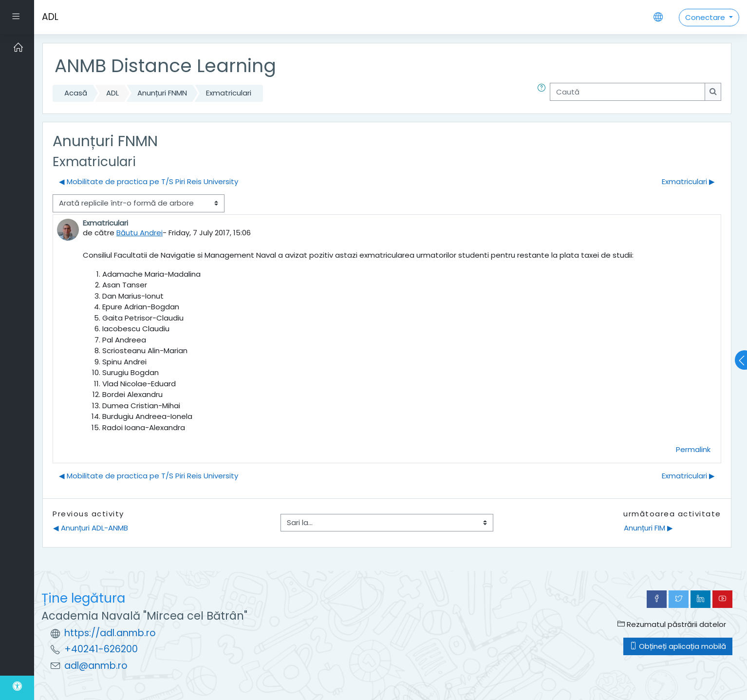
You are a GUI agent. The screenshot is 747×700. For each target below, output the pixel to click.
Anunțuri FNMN (162, 93)
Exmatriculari (229, 93)
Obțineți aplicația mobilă (678, 646)
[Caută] (627, 92)
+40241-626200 (101, 649)
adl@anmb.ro (96, 666)
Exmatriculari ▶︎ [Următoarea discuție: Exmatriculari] (688, 181)
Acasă (76, 93)
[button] (543, 93)
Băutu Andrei (140, 233)
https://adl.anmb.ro (110, 633)
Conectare (706, 17)
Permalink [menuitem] (693, 449)
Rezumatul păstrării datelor (672, 624)
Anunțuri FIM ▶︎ (648, 528)
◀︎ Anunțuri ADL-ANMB (91, 528)
